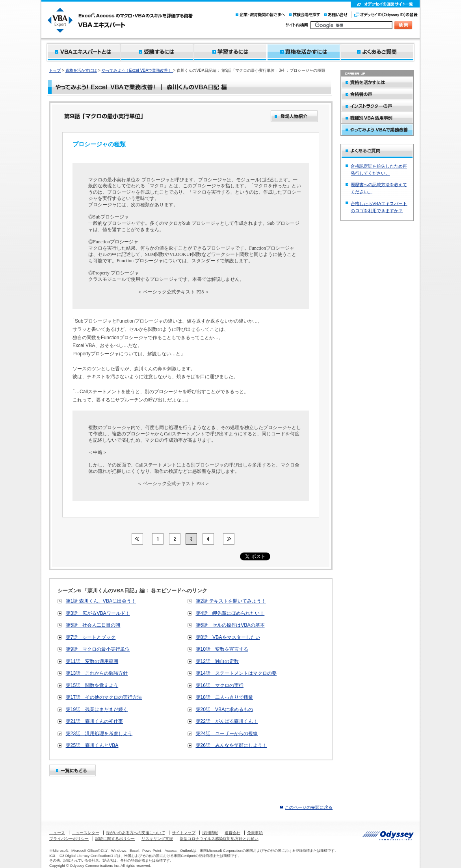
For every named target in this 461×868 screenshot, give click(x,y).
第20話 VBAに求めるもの (225, 709)
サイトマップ (184, 833)
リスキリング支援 (157, 839)
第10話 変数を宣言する (222, 649)
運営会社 (232, 833)
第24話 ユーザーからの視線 (227, 734)
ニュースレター (86, 833)
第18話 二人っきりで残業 (225, 697)
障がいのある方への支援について (136, 833)
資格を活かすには (81, 70)
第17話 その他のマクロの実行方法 (104, 697)
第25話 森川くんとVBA (92, 745)
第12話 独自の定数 (217, 661)
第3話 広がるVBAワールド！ (98, 613)
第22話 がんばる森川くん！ (227, 721)
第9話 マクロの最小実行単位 (98, 649)
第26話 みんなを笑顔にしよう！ (232, 745)
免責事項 (255, 833)
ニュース (57, 833)
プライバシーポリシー (69, 839)
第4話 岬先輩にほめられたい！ (230, 613)
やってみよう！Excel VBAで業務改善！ (138, 70)
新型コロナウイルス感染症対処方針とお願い (219, 839)
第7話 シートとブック (91, 637)
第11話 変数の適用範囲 (92, 661)
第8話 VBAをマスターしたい (228, 637)
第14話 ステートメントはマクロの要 (236, 673)
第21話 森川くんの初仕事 (95, 721)
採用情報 (210, 833)
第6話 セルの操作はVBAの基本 (230, 625)
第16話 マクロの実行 (220, 685)
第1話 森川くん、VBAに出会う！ (101, 601)
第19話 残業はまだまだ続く (97, 709)
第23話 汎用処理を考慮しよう (99, 734)
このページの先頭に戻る (309, 807)
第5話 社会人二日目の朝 (93, 625)
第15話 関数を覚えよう (92, 685)
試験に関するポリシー (115, 839)
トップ (55, 70)
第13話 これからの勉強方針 (97, 673)
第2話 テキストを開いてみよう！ (231, 601)
